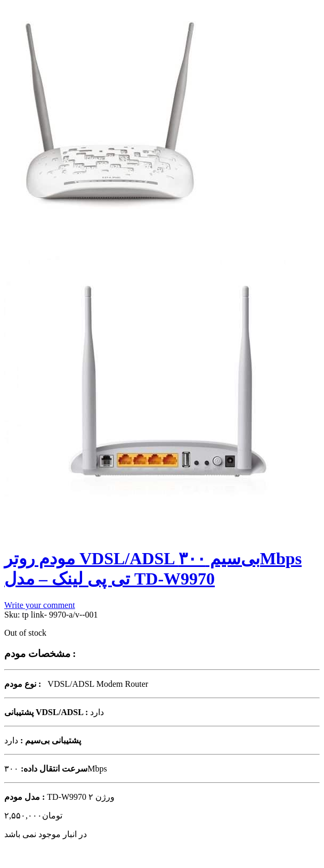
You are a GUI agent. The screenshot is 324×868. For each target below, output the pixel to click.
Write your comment (40, 605)
